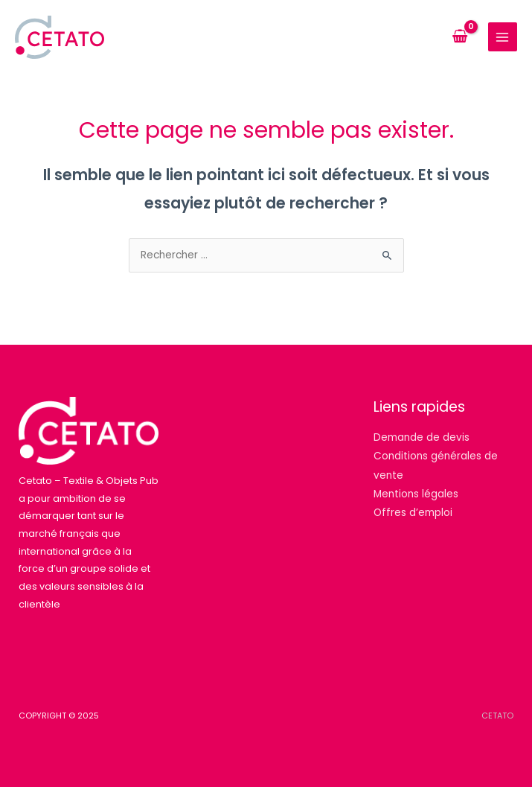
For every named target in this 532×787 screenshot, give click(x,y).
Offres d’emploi (413, 513)
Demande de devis (422, 437)
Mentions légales (416, 494)
